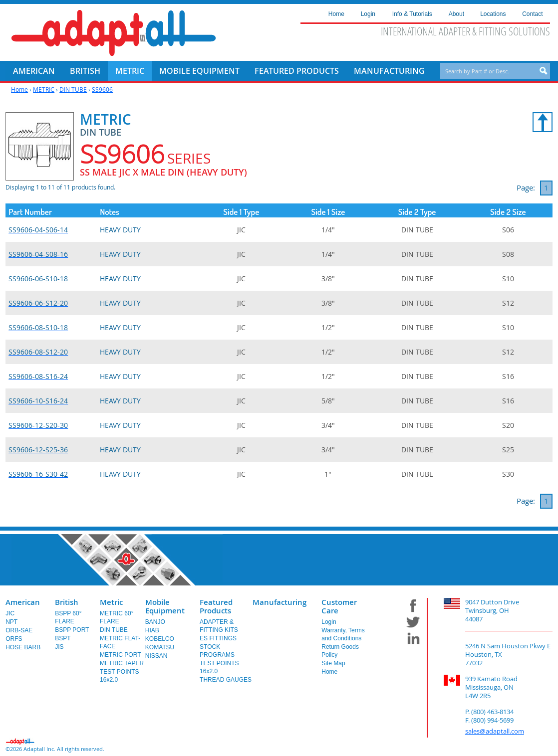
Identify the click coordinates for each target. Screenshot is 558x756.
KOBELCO (160, 639)
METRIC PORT (120, 655)
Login (329, 622)
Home (19, 89)
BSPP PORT (72, 630)
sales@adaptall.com (495, 731)
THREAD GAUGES (226, 680)
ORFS (14, 639)
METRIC (44, 89)
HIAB (152, 630)
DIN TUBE (73, 89)
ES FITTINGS (218, 638)
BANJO (155, 622)
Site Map (333, 663)
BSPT (63, 638)
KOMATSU (160, 647)
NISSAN (156, 656)
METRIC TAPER (122, 663)
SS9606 (102, 89)
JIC (10, 613)
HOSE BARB (23, 647)
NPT (11, 622)
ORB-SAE (19, 630)
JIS (59, 647)
